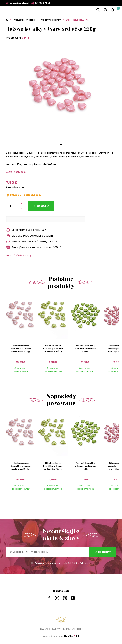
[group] (22, 337)
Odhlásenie (85, 563)
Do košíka (43, 206)
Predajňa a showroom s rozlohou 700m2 (34, 247)
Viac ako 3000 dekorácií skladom (29, 236)
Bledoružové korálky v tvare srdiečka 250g (21, 349)
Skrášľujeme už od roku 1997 (26, 230)
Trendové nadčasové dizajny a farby (31, 242)
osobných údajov (70, 563)
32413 (26, 38)
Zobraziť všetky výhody (19, 255)
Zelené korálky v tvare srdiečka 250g (85, 349)
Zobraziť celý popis (16, 172)
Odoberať (103, 552)
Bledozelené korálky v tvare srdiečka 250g (53, 349)
